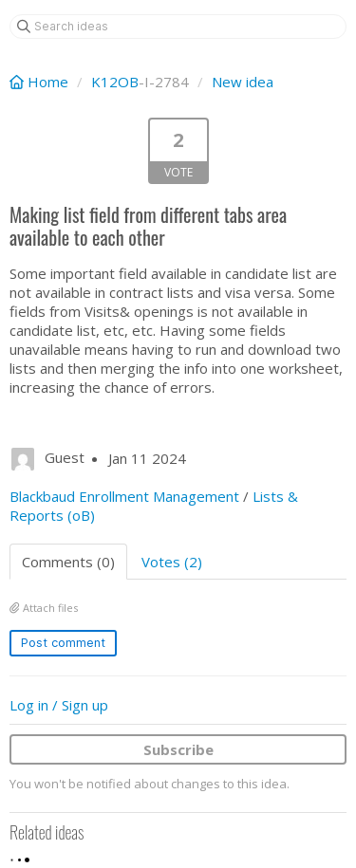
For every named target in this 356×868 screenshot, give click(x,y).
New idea (243, 82)
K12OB (115, 82)
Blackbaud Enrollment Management (124, 496)
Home (41, 82)
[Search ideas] (178, 27)
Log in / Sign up (59, 705)
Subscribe (178, 749)
